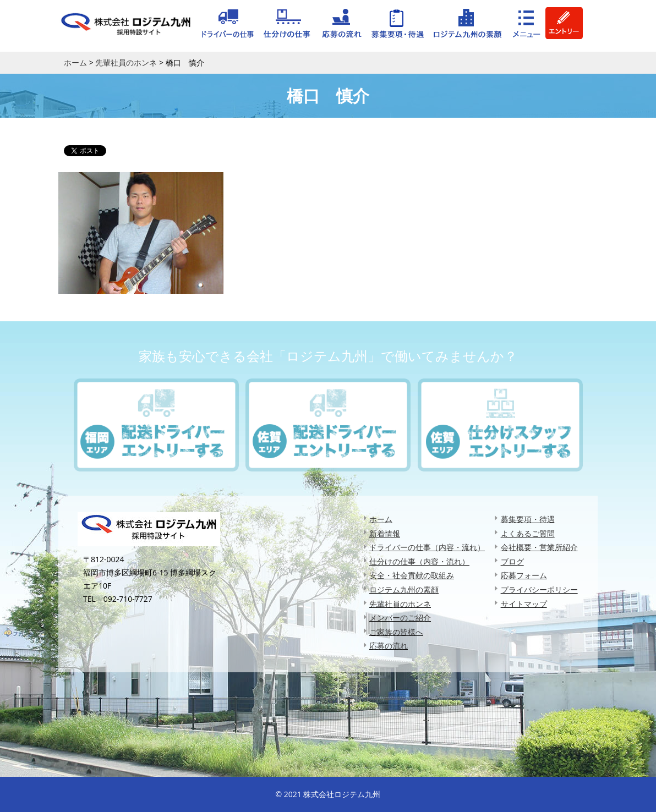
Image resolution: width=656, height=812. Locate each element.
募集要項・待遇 (528, 519)
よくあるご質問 (528, 533)
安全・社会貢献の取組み (412, 575)
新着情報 (385, 533)
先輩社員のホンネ (400, 604)
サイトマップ (524, 604)
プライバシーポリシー (539, 589)
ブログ (512, 561)
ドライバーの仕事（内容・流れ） (427, 547)
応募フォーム (524, 575)
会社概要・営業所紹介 (539, 547)
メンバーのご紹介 (400, 618)
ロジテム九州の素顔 (404, 589)
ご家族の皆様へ (396, 632)
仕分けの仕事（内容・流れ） (419, 561)
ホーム (381, 519)
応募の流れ (389, 646)
